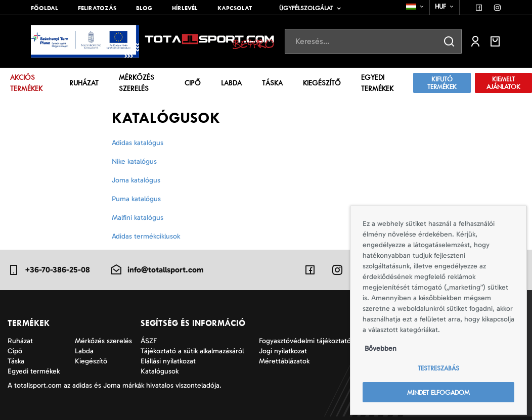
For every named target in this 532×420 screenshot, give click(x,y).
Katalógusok (160, 371)
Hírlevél (185, 8)
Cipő (193, 83)
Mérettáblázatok (284, 361)
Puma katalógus (136, 199)
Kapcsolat (235, 8)
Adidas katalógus (138, 143)
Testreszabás (438, 368)
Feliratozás (97, 8)
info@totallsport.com (157, 270)
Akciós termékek (26, 83)
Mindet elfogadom (438, 392)
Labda (231, 83)
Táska (272, 83)
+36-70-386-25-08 (49, 270)
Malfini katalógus (138, 218)
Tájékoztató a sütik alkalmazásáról (192, 351)
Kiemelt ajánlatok (503, 83)
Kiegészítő (322, 83)
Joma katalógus (136, 180)
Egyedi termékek (377, 83)
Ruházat (84, 83)
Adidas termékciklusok (146, 236)
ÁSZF (149, 341)
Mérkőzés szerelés (137, 83)
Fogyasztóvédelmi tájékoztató (305, 341)
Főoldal (45, 8)
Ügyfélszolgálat (306, 8)
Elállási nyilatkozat (168, 361)
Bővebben (381, 348)
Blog (144, 8)
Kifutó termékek (442, 83)
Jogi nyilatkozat (283, 351)
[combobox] (415, 7)
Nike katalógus (134, 161)
